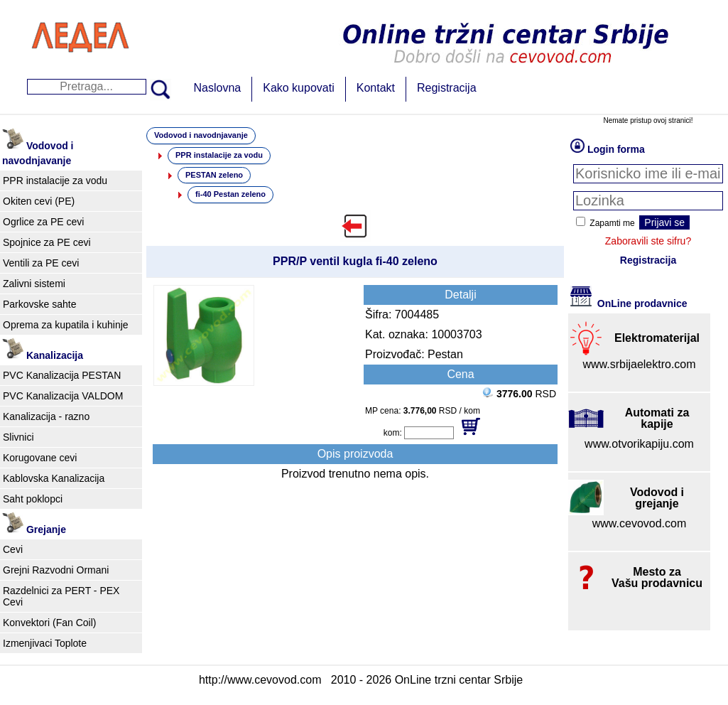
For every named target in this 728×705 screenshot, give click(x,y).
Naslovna (218, 88)
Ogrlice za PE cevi (43, 222)
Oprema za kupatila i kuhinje (66, 325)
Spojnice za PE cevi (47, 242)
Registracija (447, 88)
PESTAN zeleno (214, 175)
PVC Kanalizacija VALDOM (63, 396)
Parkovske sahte (40, 304)
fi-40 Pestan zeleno (230, 194)
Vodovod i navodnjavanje (201, 135)
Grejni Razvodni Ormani (56, 570)
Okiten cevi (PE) (39, 201)
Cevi (13, 549)
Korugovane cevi (40, 458)
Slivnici (18, 437)
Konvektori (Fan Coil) (50, 623)
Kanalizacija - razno (46, 416)
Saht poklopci (33, 499)
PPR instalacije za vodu (55, 181)
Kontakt (376, 88)
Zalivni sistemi (34, 284)
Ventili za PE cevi (41, 263)
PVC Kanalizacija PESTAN (62, 375)
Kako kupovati (299, 88)
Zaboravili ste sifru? (648, 241)
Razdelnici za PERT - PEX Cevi (61, 596)
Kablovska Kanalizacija (54, 478)
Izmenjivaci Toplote (45, 643)
